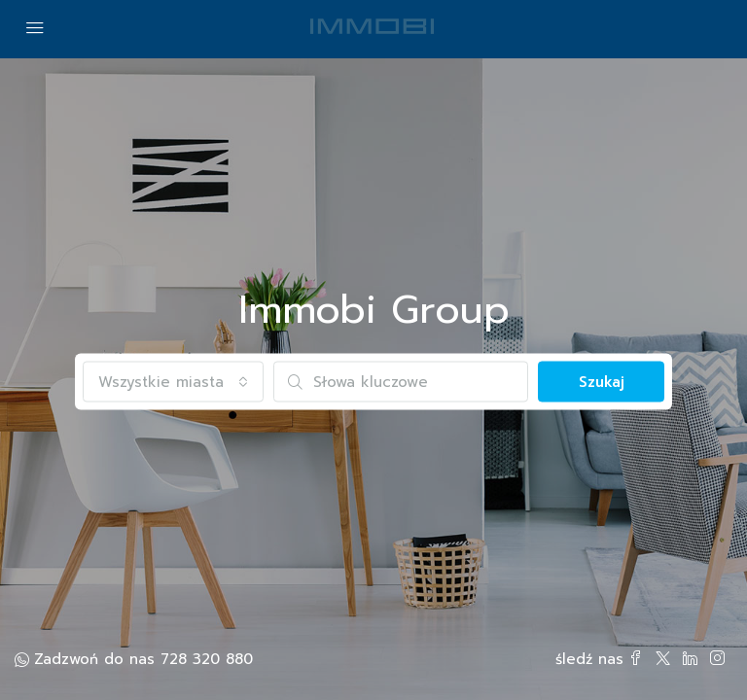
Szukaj (602, 382)
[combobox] (173, 382)
